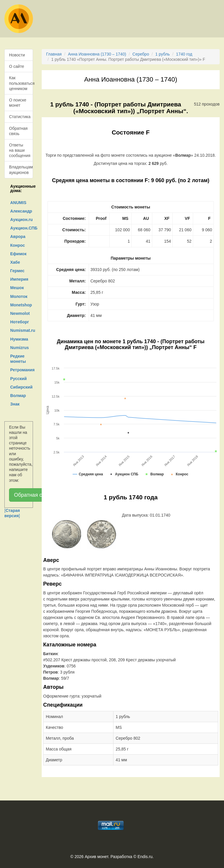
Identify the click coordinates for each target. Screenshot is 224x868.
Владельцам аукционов (21, 170)
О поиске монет (18, 103)
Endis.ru (145, 857)
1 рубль (163, 54)
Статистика (20, 117)
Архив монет (97, 857)
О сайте (16, 66)
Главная (54, 54)
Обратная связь (18, 131)
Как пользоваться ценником (21, 83)
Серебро (141, 54)
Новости (17, 55)
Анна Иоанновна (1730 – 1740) (97, 54)
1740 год (184, 54)
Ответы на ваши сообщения (20, 150)
